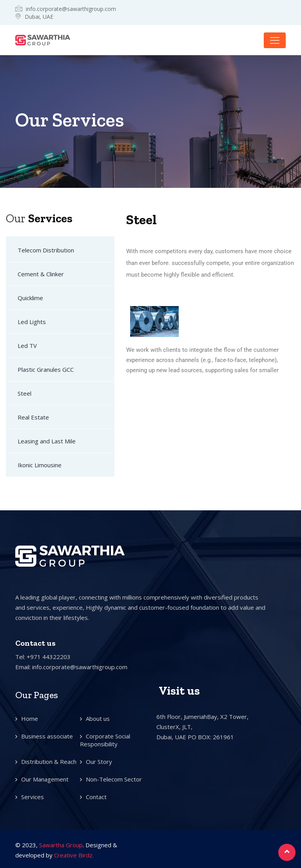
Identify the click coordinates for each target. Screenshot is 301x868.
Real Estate (33, 417)
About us (98, 719)
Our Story (99, 762)
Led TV (27, 346)
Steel (24, 393)
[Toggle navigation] (275, 40)
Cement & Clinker (41, 274)
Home (30, 719)
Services (33, 797)
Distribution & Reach (49, 762)
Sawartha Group (61, 845)
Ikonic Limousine (40, 465)
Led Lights (32, 322)
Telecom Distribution (46, 250)
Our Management (45, 779)
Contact (96, 797)
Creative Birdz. (74, 855)
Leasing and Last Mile (47, 441)
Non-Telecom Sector (114, 779)
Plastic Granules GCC (46, 369)
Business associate (47, 736)
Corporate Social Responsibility (105, 740)
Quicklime (30, 298)
